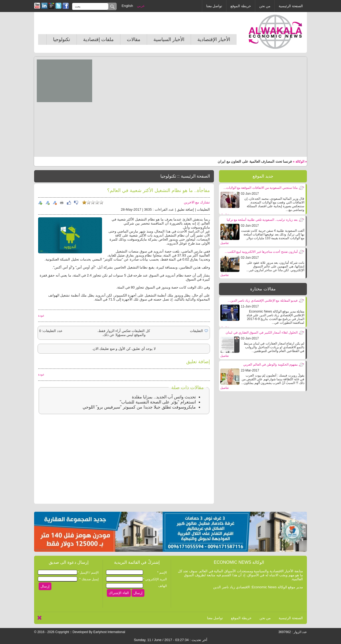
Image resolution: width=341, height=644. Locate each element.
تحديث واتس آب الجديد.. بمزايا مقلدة (164, 397)
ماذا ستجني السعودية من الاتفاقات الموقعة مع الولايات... (261, 188)
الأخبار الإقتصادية (214, 39)
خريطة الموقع (241, 6)
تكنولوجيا (62, 39)
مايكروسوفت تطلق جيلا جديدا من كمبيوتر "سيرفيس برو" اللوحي (139, 407)
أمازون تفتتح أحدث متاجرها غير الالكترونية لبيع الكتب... (261, 252)
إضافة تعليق (186, 209)
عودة (41, 315)
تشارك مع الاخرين (197, 202)
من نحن (265, 6)
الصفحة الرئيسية (291, 6)
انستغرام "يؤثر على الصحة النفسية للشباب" (158, 402)
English (127, 6)
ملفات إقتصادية (98, 39)
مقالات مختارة (263, 289)
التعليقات (203, 209)
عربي (141, 6)
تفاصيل (225, 243)
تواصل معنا (214, 6)
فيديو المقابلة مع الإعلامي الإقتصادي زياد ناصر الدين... (263, 301)
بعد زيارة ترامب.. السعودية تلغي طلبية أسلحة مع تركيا (262, 220)
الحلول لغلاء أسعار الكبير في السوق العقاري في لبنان (262, 333)
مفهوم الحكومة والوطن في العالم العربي (270, 365)
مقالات (134, 39)
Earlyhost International (109, 632)
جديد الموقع (263, 176)
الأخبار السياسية (169, 39)
